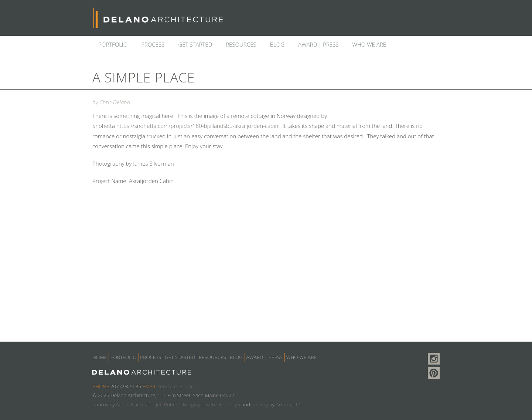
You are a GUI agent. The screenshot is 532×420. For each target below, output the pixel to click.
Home (100, 357)
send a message (176, 386)
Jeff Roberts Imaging (178, 404)
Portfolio (113, 44)
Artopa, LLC (289, 404)
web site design (223, 404)
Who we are (369, 44)
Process (153, 44)
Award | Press (318, 44)
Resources (241, 44)
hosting (260, 404)
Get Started (195, 44)
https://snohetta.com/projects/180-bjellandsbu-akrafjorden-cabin (197, 126)
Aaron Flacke (130, 404)
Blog (277, 44)
